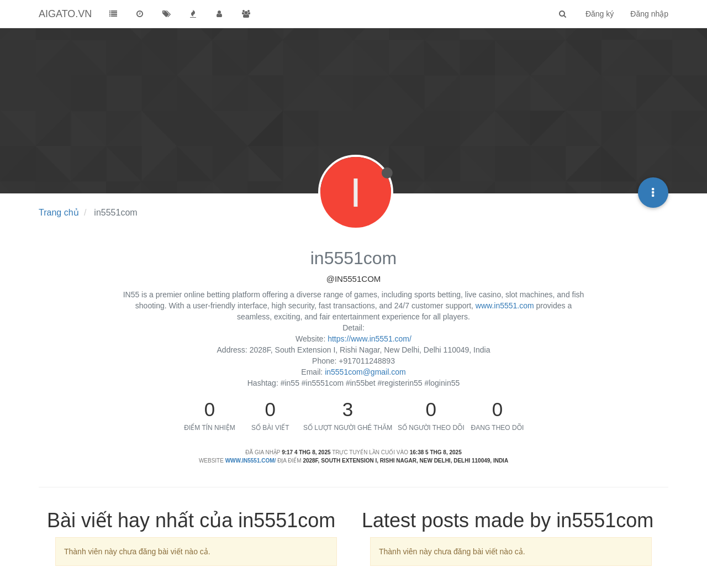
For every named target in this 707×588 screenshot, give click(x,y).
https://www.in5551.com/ (370, 339)
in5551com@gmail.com (365, 372)
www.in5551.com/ (251, 461)
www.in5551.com (505, 306)
